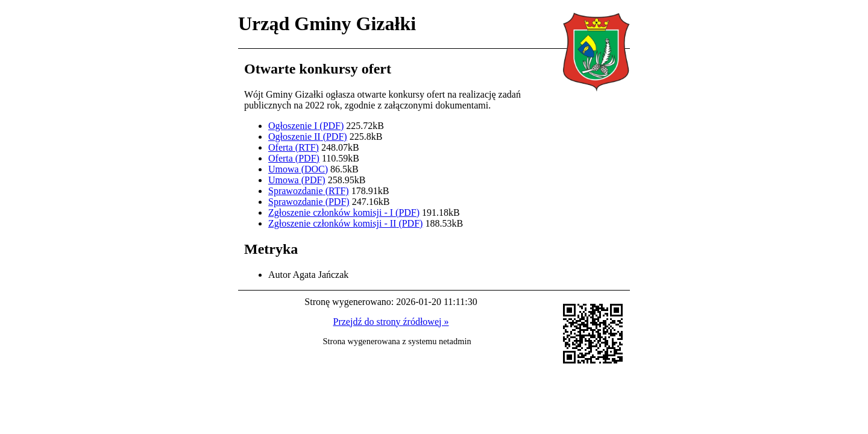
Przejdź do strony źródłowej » (391, 322)
